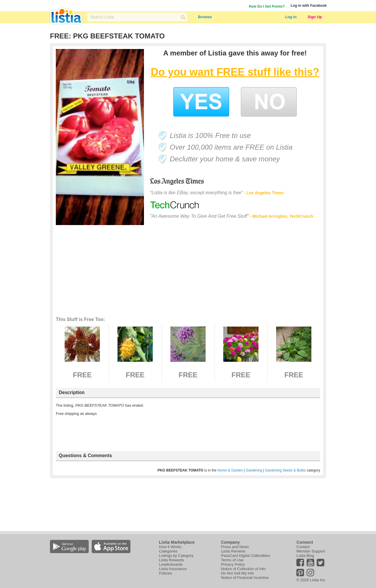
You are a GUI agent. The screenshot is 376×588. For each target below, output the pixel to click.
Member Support (311, 551)
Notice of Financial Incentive (245, 578)
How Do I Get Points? (267, 6)
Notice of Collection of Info (243, 569)
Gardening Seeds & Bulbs (286, 470)
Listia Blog (305, 556)
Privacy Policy (233, 564)
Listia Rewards (171, 560)
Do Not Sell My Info (237, 573)
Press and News (235, 547)
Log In (291, 17)
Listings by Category (176, 556)
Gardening (254, 470)
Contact (303, 547)
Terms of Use (232, 560)
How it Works (170, 547)
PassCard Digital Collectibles (245, 556)
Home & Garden (230, 470)
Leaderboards (171, 564)
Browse (205, 17)
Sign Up (315, 17)
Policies (166, 573)
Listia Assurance (173, 569)
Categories (168, 551)
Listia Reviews (233, 551)
